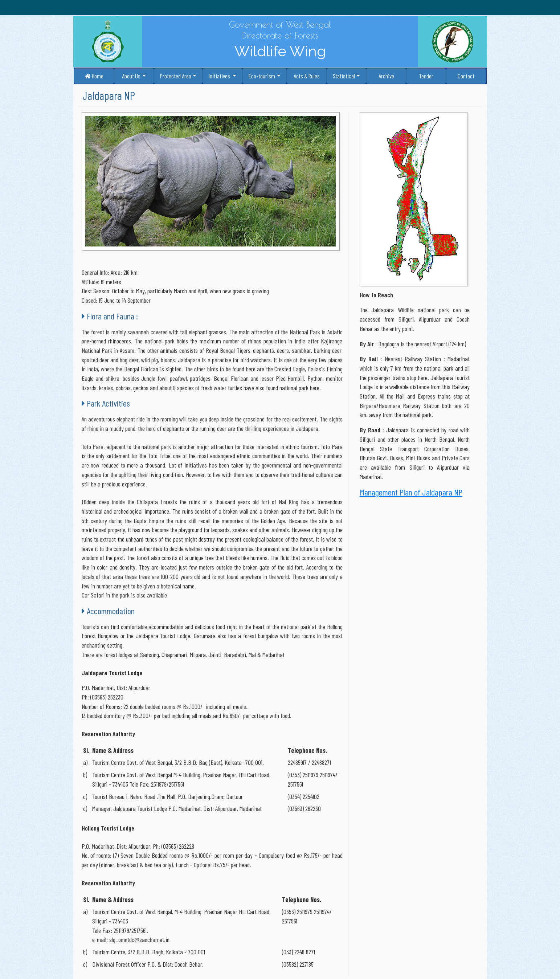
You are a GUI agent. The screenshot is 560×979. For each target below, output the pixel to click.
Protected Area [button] (176, 76)
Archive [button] (386, 76)
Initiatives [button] (220, 76)
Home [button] (94, 76)
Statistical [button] (344, 76)
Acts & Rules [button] (307, 76)
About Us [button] (131, 76)
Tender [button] (426, 76)
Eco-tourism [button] (262, 76)
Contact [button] (466, 76)
